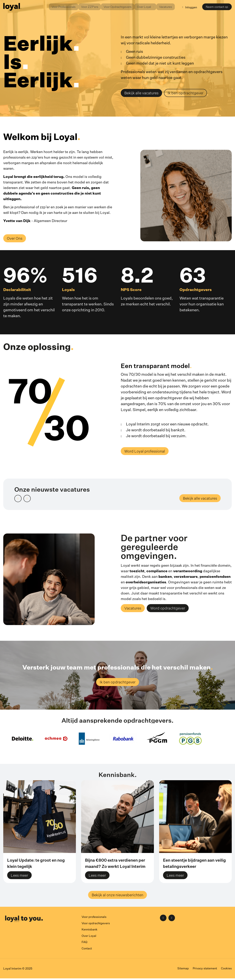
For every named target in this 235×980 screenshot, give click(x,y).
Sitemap (182, 970)
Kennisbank (90, 931)
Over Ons (15, 239)
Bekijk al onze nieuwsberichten (118, 897)
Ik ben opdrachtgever (189, 93)
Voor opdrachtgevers (96, 925)
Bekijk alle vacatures (143, 93)
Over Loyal (89, 938)
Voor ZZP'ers (85, 7)
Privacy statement (204, 970)
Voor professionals (94, 919)
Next (31, 499)
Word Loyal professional (146, 452)
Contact (87, 950)
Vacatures (164, 7)
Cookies (226, 970)
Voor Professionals (58, 7)
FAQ (85, 944)
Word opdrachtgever (170, 610)
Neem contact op (217, 7)
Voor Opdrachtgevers (114, 7)
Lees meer (20, 877)
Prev (21, 499)
